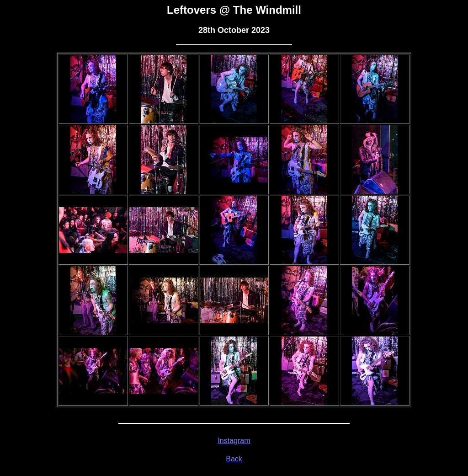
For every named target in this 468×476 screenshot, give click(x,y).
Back (234, 459)
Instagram (234, 441)
